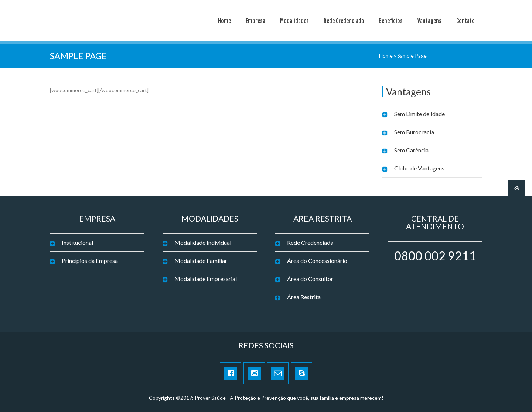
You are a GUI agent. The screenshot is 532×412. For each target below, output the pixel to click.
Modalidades (294, 21)
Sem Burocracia (414, 132)
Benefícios (391, 21)
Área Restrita (304, 297)
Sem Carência (411, 150)
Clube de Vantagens (419, 168)
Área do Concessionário (317, 261)
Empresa (255, 21)
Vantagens (429, 21)
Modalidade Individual (203, 242)
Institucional (77, 242)
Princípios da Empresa (90, 261)
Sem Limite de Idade (420, 114)
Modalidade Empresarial (206, 279)
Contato (465, 21)
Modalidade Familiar (201, 261)
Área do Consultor (310, 279)
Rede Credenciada (344, 21)
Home (224, 21)
